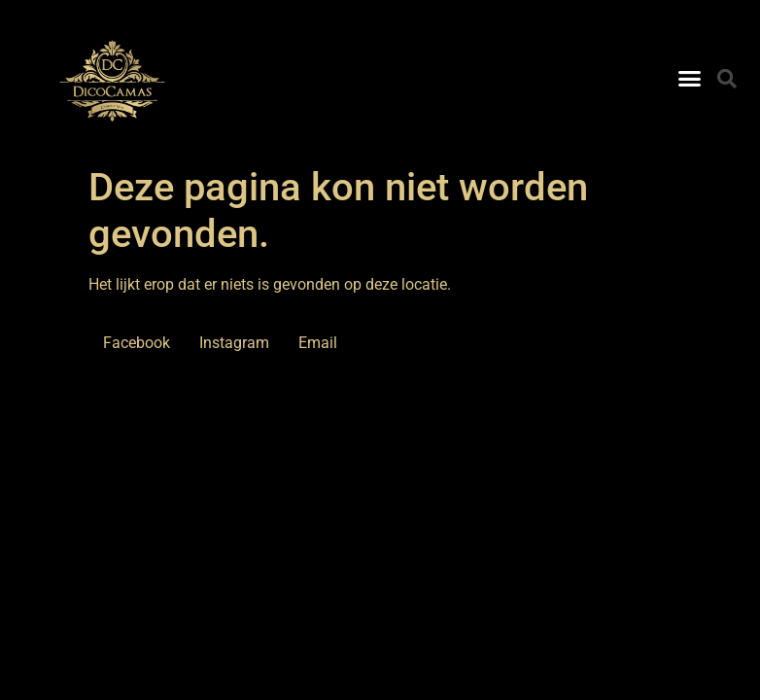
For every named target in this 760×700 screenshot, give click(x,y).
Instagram (234, 343)
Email (318, 343)
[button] (690, 79)
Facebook (137, 343)
